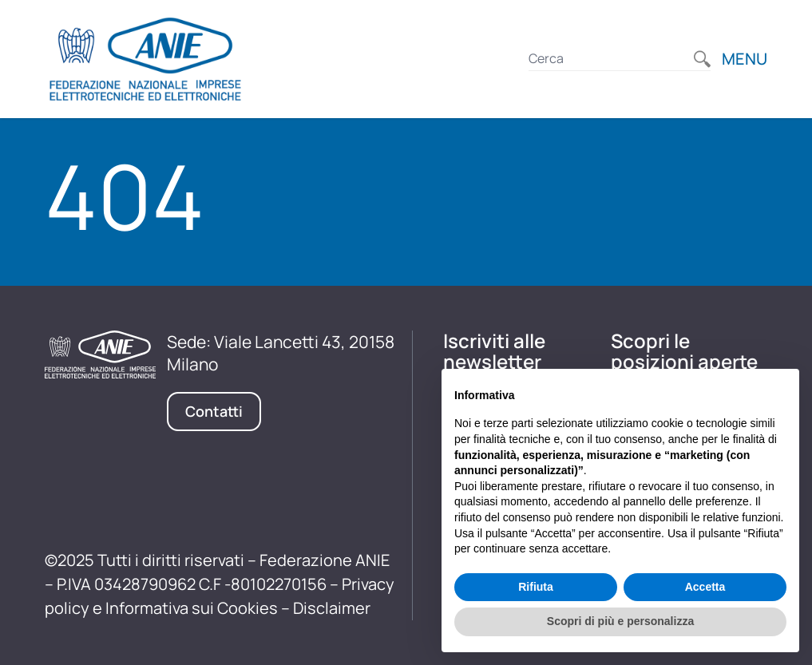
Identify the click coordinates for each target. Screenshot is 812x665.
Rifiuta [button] (536, 587)
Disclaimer (332, 608)
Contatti (214, 411)
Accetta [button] (705, 587)
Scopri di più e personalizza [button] (620, 621)
